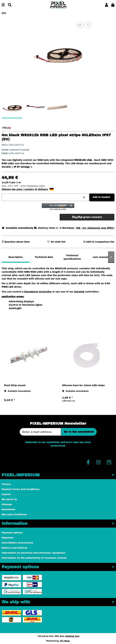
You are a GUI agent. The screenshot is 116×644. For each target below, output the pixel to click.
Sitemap (7, 504)
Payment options (12, 533)
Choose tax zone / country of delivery (28, 189)
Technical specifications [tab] (72, 257)
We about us (9, 499)
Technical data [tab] (44, 257)
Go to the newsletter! (79, 432)
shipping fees (72, 636)
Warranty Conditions (14, 515)
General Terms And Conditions (21, 489)
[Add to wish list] (88, 25)
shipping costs (36, 186)
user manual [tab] (100, 257)
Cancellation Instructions (17, 543)
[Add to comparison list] (80, 25)
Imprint (6, 494)
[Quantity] (46, 197)
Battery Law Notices (14, 548)
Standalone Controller (38, 292)
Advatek (80, 292)
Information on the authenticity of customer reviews (34, 558)
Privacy (6, 484)
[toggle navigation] (3, 5)
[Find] (10, 5)
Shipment (7, 538)
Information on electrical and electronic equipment (33, 553)
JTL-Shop (65, 641)
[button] (106, 5)
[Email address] (40, 432)
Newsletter (9, 509)
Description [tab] (16, 257)
